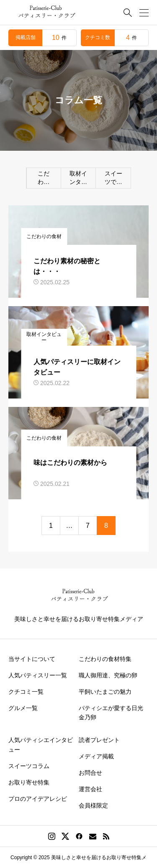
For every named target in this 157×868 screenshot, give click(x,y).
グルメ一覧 (23, 708)
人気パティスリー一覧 (38, 675)
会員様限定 (93, 805)
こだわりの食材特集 (105, 659)
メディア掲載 (96, 756)
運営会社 (90, 789)
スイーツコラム (29, 766)
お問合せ (90, 773)
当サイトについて (32, 659)
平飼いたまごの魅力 (105, 692)
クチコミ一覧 (26, 692)
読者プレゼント (99, 740)
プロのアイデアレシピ (38, 799)
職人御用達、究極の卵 (108, 675)
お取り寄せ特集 (29, 782)
